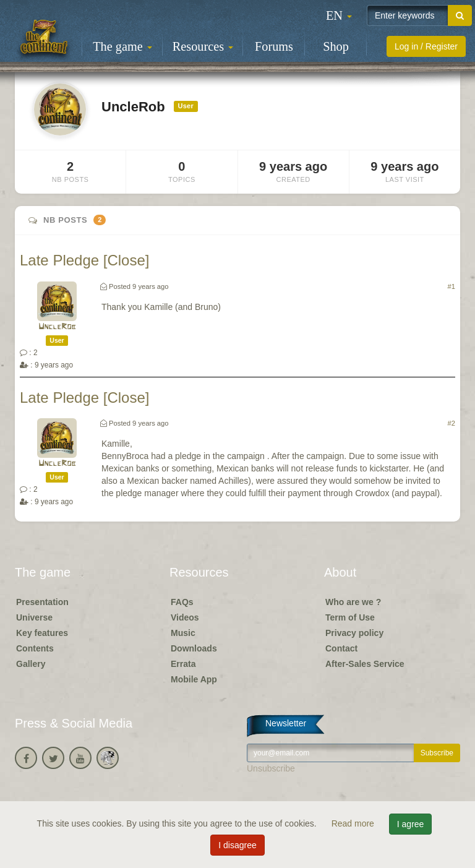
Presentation (42, 602)
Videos (185, 617)
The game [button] (122, 46)
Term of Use (350, 617)
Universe (34, 617)
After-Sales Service (365, 664)
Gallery (31, 664)
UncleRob (57, 327)
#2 (451, 423)
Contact (341, 648)
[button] (339, 15)
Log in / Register (426, 46)
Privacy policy (354, 633)
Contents (35, 648)
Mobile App (194, 679)
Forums (274, 46)
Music (183, 633)
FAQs (182, 602)
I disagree (237, 845)
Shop (336, 46)
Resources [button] (203, 46)
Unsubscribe (271, 768)
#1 (451, 286)
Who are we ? (353, 602)
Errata (183, 664)
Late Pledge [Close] (84, 260)
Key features (42, 633)
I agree (411, 824)
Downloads (194, 648)
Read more (354, 823)
